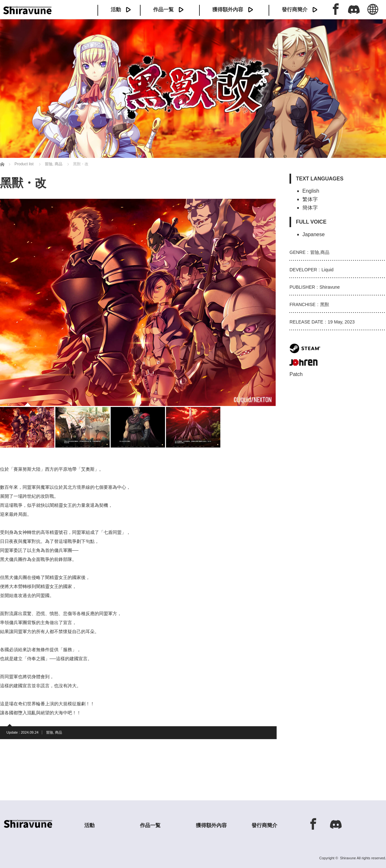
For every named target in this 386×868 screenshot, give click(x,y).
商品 (59, 732)
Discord (354, 9)
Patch (296, 374)
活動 (116, 10)
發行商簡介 (295, 10)
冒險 (50, 732)
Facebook (336, 9)
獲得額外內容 (228, 10)
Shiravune (348, 858)
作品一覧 (163, 10)
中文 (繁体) (373, 13)
